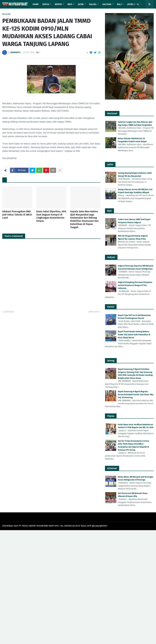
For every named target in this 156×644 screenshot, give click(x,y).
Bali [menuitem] (119, 4)
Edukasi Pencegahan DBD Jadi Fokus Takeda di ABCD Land (17, 215)
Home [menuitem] (36, 4)
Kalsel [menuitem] (93, 4)
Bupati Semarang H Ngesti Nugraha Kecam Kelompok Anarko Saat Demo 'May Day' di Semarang (136, 395)
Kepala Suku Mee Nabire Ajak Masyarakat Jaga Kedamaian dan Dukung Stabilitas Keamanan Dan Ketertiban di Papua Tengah (84, 219)
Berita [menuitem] (58, 4)
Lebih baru (9, 312)
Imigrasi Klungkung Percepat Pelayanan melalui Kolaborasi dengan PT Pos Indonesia (135, 285)
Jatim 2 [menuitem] (131, 4)
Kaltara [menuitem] (107, 4)
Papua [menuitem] (46, 4)
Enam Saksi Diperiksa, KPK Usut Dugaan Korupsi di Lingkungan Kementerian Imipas (51, 216)
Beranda (6, 14)
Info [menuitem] (70, 4)
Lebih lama (93, 312)
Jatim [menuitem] (81, 4)
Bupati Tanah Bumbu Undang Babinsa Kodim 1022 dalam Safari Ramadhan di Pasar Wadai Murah (134, 335)
